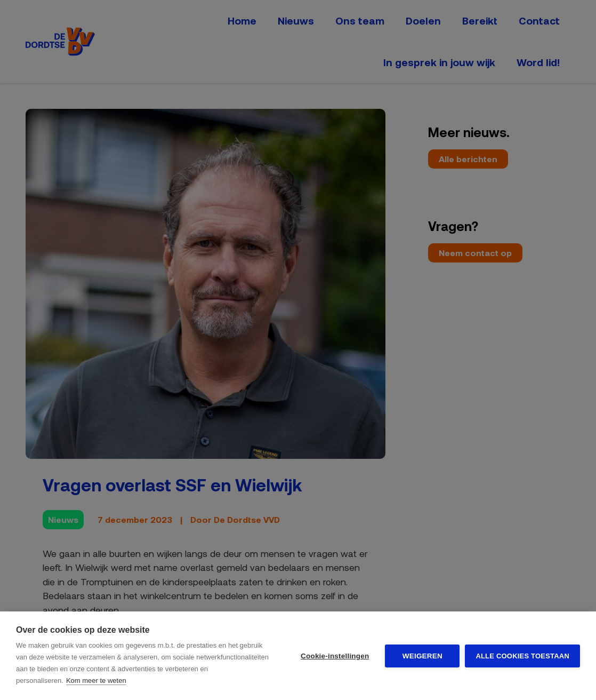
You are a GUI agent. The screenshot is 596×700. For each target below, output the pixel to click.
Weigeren (422, 656)
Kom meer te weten (96, 681)
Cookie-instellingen (335, 656)
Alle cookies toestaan (522, 656)
